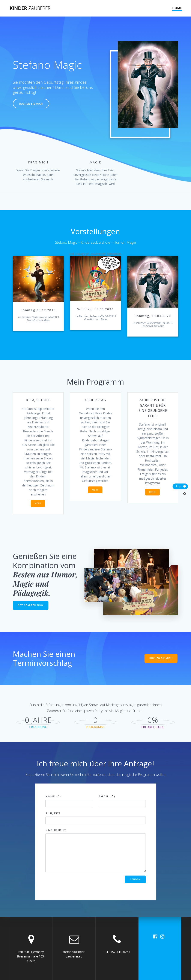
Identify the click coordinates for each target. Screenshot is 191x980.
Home (177, 8)
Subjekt (96, 818)
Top (178, 486)
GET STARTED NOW (31, 605)
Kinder (30, 8)
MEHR (38, 503)
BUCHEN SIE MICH (31, 104)
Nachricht (96, 850)
